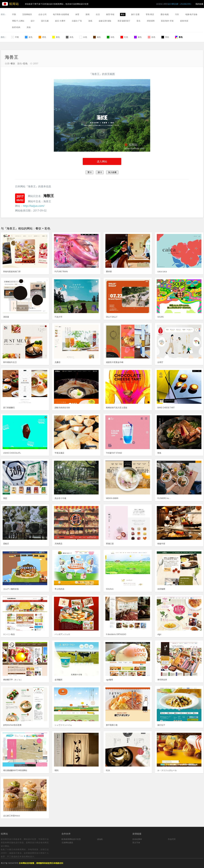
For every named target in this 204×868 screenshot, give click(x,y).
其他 (29, 27)
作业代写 (172, 839)
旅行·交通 (135, 14)
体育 (77, 14)
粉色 (152, 37)
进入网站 (102, 161)
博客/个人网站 (18, 21)
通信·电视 (165, 14)
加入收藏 (112, 172)
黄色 (56, 37)
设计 (33, 21)
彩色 (179, 37)
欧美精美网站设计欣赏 (71, 839)
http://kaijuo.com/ (34, 206)
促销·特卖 (184, 21)
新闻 (88, 14)
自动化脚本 (137, 839)
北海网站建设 (67, 843)
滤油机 (100, 839)
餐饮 (123, 14)
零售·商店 (150, 14)
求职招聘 (151, 21)
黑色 (165, 37)
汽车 (177, 14)
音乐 (138, 21)
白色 (83, 37)
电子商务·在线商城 (61, 14)
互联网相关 (27, 14)
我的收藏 (199, 4)
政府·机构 (16, 27)
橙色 (42, 37)
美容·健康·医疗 (124, 21)
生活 (98, 14)
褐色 (97, 37)
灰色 (70, 37)
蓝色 (29, 37)
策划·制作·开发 (167, 21)
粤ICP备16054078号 (10, 863)
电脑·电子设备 (191, 14)
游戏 (90, 21)
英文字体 (136, 843)
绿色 (111, 37)
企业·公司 (42, 14)
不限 (14, 14)
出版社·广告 (77, 21)
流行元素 (45, 21)
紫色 (138, 37)
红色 (124, 37)
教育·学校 (110, 14)
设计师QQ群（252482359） (180, 4)
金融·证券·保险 (105, 21)
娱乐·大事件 (60, 21)
